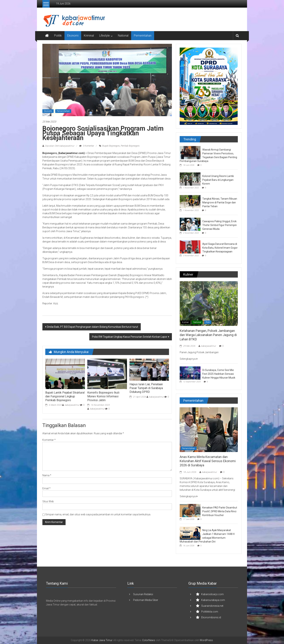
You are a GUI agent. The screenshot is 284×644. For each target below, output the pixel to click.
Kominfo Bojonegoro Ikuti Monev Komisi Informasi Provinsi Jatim (103, 396)
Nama (47, 475)
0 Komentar (87, 146)
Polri (208, 322)
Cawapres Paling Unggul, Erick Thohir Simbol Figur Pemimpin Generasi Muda (220, 225)
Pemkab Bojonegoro (130, 146)
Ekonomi (73, 36)
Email (46, 488)
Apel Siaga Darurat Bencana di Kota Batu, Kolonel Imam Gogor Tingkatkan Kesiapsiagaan (220, 248)
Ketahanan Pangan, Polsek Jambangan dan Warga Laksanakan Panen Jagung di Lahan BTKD (208, 335)
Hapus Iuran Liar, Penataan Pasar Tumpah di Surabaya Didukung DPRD (146, 388)
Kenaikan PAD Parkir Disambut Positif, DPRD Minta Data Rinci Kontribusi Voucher (220, 511)
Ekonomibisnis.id (211, 617)
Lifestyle (105, 36)
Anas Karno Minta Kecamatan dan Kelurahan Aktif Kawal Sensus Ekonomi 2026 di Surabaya (208, 461)
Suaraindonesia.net (212, 606)
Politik (58, 36)
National (123, 36)
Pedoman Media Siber (146, 600)
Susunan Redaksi (143, 594)
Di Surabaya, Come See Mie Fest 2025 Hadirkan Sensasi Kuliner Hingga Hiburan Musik (219, 374)
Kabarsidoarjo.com (212, 594)
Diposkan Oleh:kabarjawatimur (60, 146)
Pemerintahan (143, 36)
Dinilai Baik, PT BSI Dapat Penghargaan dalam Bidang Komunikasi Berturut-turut (92, 327)
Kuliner (185, 322)
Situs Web (48, 501)
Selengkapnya (189, 359)
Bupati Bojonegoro (111, 146)
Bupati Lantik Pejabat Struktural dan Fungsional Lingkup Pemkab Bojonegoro (65, 396)
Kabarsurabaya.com (213, 600)
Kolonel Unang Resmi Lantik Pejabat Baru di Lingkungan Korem (218, 180)
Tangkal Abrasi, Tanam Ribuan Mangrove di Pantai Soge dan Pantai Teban (220, 202)
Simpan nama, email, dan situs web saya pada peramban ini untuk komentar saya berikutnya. (98, 514)
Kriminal (89, 36)
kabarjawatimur (72, 405)
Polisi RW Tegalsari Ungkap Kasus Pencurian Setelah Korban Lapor (130, 337)
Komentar (49, 440)
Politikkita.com (210, 612)
